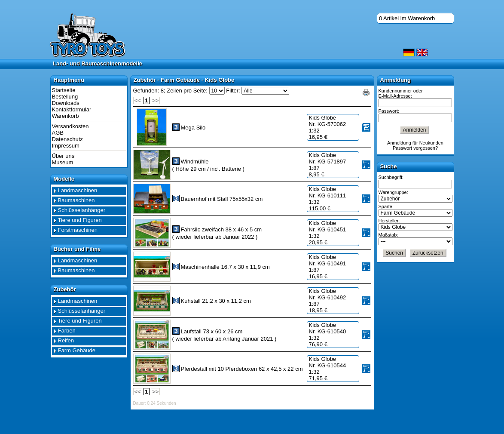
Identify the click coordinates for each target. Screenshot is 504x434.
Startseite (64, 90)
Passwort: (389, 111)
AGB (58, 133)
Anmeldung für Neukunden (415, 143)
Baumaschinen (76, 200)
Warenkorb (66, 116)
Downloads (66, 103)
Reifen (66, 340)
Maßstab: (388, 235)
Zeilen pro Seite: (187, 91)
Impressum (66, 146)
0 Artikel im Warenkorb (407, 18)
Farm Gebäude (77, 350)
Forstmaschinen (78, 230)
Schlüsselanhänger (82, 210)
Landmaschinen (78, 190)
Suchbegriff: (391, 177)
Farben (67, 331)
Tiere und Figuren (80, 220)
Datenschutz (67, 139)
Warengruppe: (393, 192)
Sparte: (386, 206)
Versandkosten (70, 126)
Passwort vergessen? (415, 148)
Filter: (233, 91)
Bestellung (65, 97)
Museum (63, 162)
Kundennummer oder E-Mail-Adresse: (401, 93)
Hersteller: (389, 221)
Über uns (63, 156)
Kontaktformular (72, 109)
